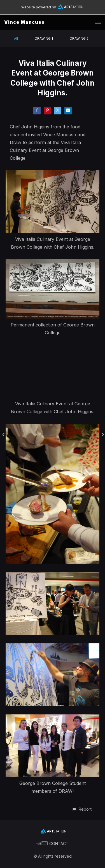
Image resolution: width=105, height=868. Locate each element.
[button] (82, 809)
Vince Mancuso (25, 22)
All (16, 38)
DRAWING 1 (44, 38)
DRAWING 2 (79, 38)
